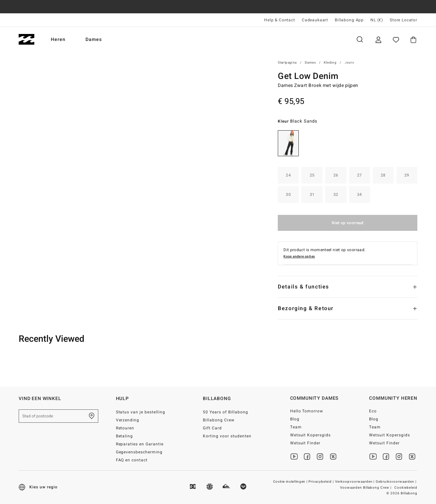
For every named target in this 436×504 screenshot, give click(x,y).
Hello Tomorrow (307, 411)
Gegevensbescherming (139, 452)
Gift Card (212, 428)
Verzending (128, 420)
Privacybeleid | (322, 482)
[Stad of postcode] (58, 416)
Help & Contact (280, 20)
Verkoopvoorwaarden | (355, 482)
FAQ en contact (132, 460)
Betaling (125, 436)
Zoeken (360, 39)
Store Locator (404, 20)
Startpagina (287, 63)
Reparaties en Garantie (140, 444)
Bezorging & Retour (306, 308)
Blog (295, 419)
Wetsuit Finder (305, 443)
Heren (58, 39)
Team (296, 427)
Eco (373, 411)
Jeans (350, 63)
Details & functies (303, 287)
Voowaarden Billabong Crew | (366, 488)
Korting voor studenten (227, 436)
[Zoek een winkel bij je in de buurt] (92, 416)
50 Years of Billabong (225, 412)
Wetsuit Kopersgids (311, 435)
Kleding (330, 63)
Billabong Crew (219, 420)
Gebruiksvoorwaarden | (397, 482)
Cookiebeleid (406, 488)
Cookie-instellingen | (291, 482)
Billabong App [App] (349, 20)
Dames (94, 39)
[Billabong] (26, 39)
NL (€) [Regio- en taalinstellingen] (377, 20)
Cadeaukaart (315, 20)
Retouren (125, 428)
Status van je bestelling (141, 412)
